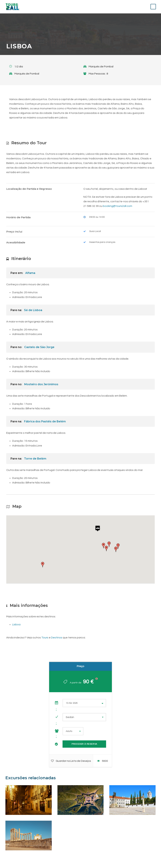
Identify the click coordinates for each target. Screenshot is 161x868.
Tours (45, 638)
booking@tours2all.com (118, 206)
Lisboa (16, 624)
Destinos (57, 638)
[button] (98, 528)
